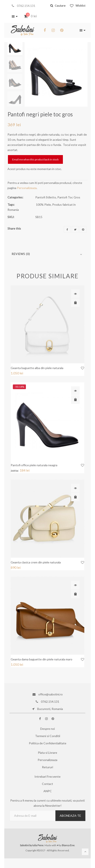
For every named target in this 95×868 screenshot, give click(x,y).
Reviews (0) (21, 254)
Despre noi (47, 729)
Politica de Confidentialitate (48, 743)
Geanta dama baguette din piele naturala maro (42, 659)
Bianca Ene (68, 845)
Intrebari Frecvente (47, 776)
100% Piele (43, 205)
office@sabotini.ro (48, 694)
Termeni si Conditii (48, 736)
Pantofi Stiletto (46, 197)
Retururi (47, 767)
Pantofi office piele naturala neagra (34, 465)
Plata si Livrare (47, 753)
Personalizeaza (27, 188)
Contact (47, 784)
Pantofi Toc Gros (69, 197)
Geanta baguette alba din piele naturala (37, 368)
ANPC (48, 791)
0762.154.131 (24, 6)
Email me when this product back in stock (35, 159)
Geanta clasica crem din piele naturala (36, 562)
